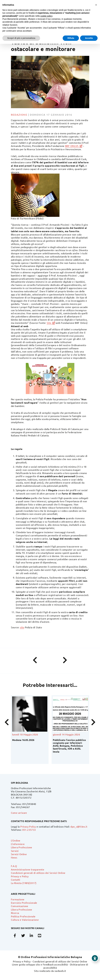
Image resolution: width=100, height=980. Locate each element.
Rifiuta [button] (71, 38)
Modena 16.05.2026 (23, 740)
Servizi (15, 851)
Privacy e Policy (20, 876)
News (14, 857)
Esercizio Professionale (24, 903)
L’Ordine (16, 840)
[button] (96, 5)
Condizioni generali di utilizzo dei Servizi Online (38, 873)
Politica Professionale (23, 916)
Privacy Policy (28, 826)
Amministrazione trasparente (28, 869)
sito (22, 627)
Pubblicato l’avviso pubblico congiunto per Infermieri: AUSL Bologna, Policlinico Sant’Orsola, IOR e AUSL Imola (69, 746)
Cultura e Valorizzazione (25, 920)
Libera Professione (22, 847)
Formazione (18, 899)
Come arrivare (19, 813)
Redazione (19, 115)
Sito (49, 323)
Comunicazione (20, 906)
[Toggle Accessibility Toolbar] (95, 958)
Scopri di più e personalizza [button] (21, 38)
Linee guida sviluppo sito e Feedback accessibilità (40, 964)
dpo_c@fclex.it (79, 826)
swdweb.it (60, 971)
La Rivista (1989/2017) (24, 883)
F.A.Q (14, 866)
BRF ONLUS (72, 146)
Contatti (16, 880)
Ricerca (15, 913)
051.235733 (29, 830)
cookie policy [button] (46, 16)
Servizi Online (19, 854)
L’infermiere (18, 844)
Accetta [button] (89, 38)
